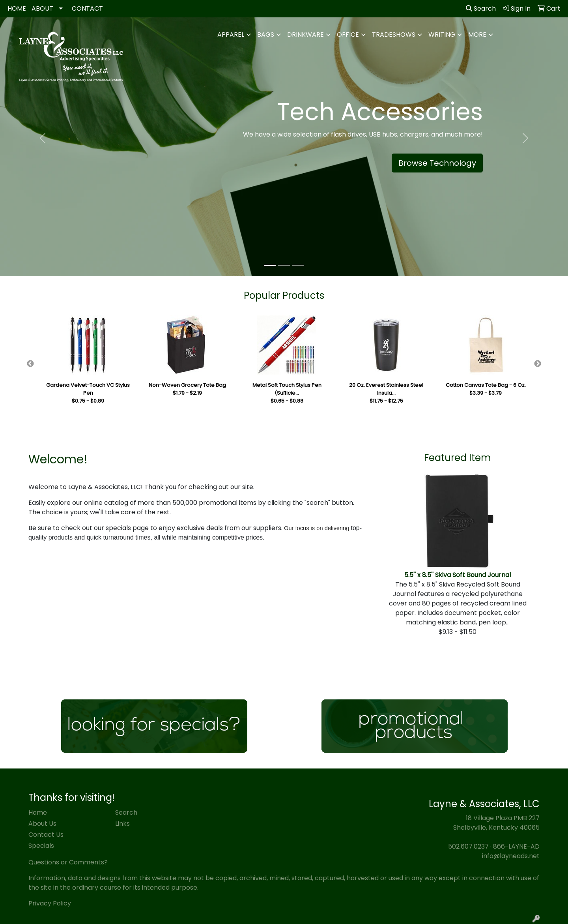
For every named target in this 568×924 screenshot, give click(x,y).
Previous (30, 364)
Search (481, 8)
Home (38, 812)
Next (538, 364)
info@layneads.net (511, 856)
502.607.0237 (468, 846)
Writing (442, 35)
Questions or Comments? (68, 862)
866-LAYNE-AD (516, 846)
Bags (266, 35)
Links (122, 824)
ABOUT (42, 8)
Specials (41, 846)
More (477, 35)
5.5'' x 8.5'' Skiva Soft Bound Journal (458, 575)
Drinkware (305, 35)
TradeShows (394, 35)
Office (348, 35)
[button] (43, 138)
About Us (42, 824)
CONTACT (87, 8)
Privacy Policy (50, 903)
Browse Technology (437, 163)
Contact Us (46, 835)
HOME (17, 8)
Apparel (231, 35)
